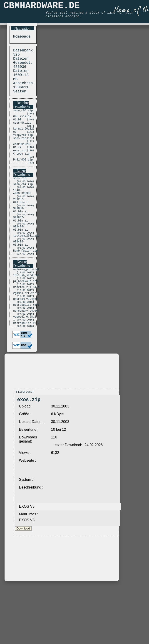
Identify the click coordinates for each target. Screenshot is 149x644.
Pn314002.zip (23, 180)
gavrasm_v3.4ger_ (26, 341)
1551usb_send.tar (26, 313)
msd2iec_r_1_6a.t (26, 327)
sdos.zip (20, 154)
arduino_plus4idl (26, 306)
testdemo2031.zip (26, 268)
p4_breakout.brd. (26, 320)
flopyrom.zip (23, 151)
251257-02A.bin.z (21, 227)
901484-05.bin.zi (21, 259)
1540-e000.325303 (22, 216)
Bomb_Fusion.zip (25, 286)
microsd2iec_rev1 (26, 348)
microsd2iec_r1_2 (26, 370)
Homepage (21, 37)
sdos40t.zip (22, 136)
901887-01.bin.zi (21, 248)
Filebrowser (25, 439)
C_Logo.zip (21, 173)
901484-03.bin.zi (21, 277)
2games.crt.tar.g (26, 334)
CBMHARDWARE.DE (42, 7)
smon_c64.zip (23, 121)
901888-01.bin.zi (21, 237)
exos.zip (20, 169)
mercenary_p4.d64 (26, 355)
